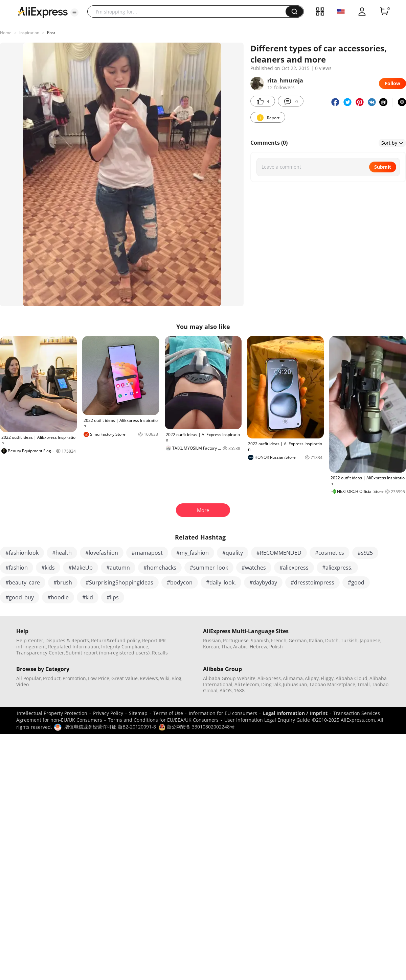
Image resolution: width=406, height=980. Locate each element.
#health (62, 553)
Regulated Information (74, 647)
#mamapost (147, 553)
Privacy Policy (108, 713)
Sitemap (138, 713)
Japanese (370, 640)
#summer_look (209, 568)
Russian (212, 640)
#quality (233, 553)
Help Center (30, 640)
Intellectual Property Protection (52, 713)
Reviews (149, 678)
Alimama (293, 678)
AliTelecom (247, 684)
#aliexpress (294, 568)
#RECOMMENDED (279, 553)
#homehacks (160, 568)
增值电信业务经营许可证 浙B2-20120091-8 (110, 727)
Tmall (364, 684)
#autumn (118, 568)
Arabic (240, 647)
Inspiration (29, 33)
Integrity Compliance (125, 647)
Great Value (125, 678)
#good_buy (20, 597)
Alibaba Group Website (229, 678)
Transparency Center (40, 653)
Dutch (332, 640)
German (298, 640)
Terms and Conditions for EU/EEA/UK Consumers (163, 720)
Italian (316, 640)
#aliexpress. (337, 568)
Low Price (99, 678)
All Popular (29, 678)
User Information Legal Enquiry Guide (267, 720)
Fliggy (327, 678)
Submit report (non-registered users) (108, 653)
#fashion (17, 568)
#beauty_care (23, 582)
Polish (276, 647)
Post (51, 33)
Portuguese (236, 640)
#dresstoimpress (312, 582)
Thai (226, 647)
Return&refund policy (116, 640)
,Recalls (159, 653)
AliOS (226, 690)
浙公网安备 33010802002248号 (197, 727)
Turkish (349, 640)
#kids (48, 568)
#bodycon (180, 582)
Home (6, 33)
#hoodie (58, 597)
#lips (113, 597)
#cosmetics (330, 553)
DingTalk (271, 684)
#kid (88, 597)
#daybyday (263, 582)
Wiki (165, 678)
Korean (211, 647)
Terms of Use (168, 713)
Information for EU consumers (223, 713)
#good (356, 582)
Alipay (312, 678)
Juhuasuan (295, 684)
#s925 (365, 553)
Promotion (74, 678)
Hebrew (258, 647)
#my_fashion (193, 553)
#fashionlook (22, 553)
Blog (176, 678)
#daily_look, (221, 582)
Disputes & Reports (67, 640)
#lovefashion (102, 553)
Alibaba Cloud (352, 678)
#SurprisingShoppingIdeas (119, 582)
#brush (63, 582)
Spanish (260, 640)
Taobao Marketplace (332, 684)
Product (52, 678)
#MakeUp (81, 568)
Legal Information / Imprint (295, 713)
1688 (239, 690)
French (279, 640)
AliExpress (269, 678)
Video (22, 684)
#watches (254, 568)
